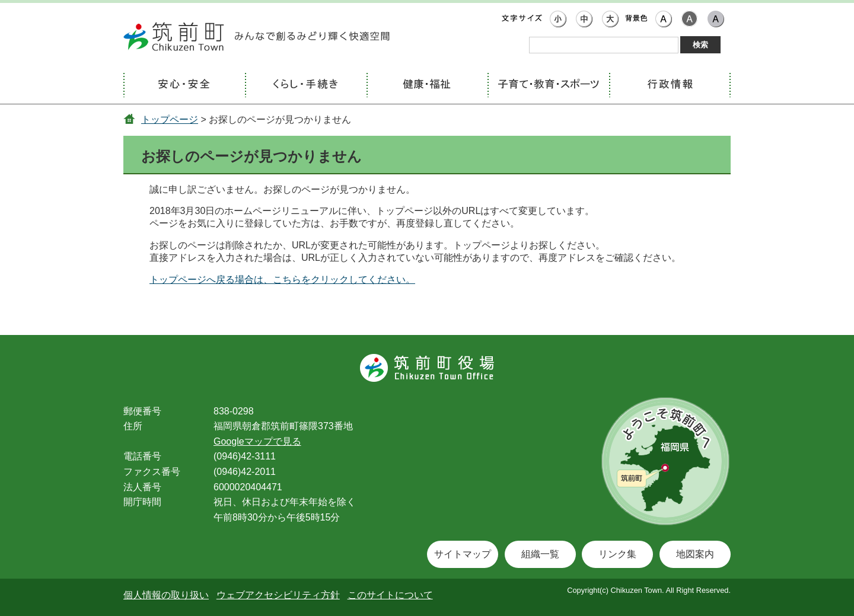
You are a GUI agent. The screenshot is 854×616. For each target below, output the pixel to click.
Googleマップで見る (257, 441)
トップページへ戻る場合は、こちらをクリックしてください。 (282, 280)
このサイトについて (390, 595)
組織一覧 (540, 554)
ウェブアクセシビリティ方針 (278, 595)
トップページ (170, 119)
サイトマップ (463, 554)
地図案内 (695, 554)
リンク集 (617, 554)
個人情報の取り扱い (166, 595)
